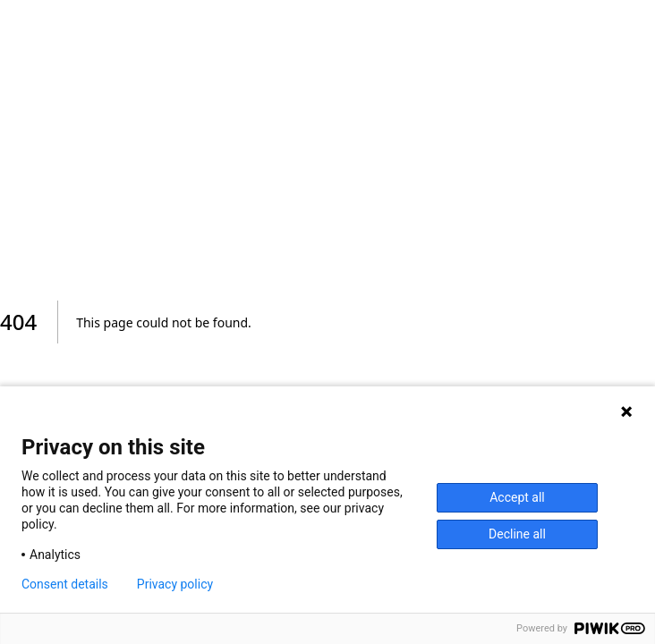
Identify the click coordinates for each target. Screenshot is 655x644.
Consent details (65, 584)
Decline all (517, 534)
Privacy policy (175, 584)
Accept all (517, 497)
